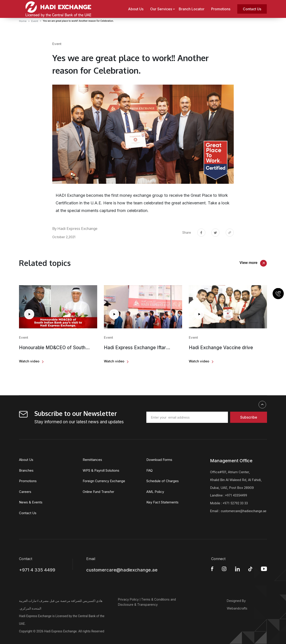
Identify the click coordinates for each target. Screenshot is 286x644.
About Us (136, 9)
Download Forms (159, 460)
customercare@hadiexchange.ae (244, 511)
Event (35, 21)
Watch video (29, 361)
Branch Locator (192, 9)
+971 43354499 (236, 495)
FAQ (149, 470)
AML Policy (155, 492)
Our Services (161, 9)
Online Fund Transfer (98, 492)
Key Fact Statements (162, 502)
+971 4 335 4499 (37, 570)
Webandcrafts (237, 608)
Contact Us (252, 9)
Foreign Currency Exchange (104, 481)
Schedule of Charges (163, 481)
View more (248, 263)
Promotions (221, 9)
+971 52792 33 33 (235, 503)
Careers (25, 492)
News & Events (31, 502)
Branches (26, 470)
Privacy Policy (128, 599)
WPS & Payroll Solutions (101, 470)
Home (23, 21)
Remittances (92, 460)
